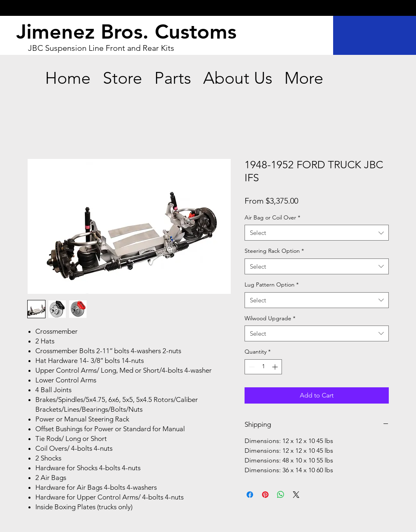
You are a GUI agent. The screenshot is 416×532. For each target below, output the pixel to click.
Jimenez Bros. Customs (126, 32)
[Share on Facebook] (250, 495)
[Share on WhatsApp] (281, 495)
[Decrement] (251, 367)
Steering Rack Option (274, 251)
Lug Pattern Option (272, 284)
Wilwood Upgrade (270, 318)
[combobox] (317, 233)
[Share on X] (296, 495)
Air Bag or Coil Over (272, 217)
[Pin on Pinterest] (265, 495)
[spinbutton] (263, 367)
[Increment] (276, 367)
